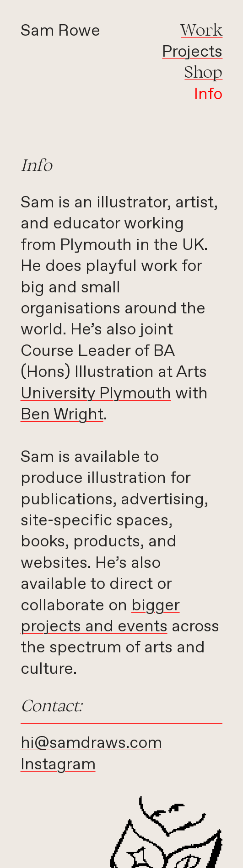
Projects (192, 52)
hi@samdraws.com (91, 743)
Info (208, 95)
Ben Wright (62, 415)
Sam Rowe (60, 31)
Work (202, 29)
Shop (203, 71)
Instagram (58, 765)
